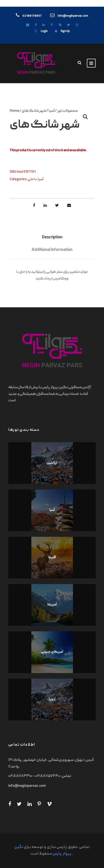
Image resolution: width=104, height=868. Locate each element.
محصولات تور (67, 111)
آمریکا (52, 605)
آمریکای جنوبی (52, 652)
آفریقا (52, 557)
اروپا (52, 699)
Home (14, 111)
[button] (85, 117)
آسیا (52, 111)
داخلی (32, 180)
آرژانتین (52, 463)
